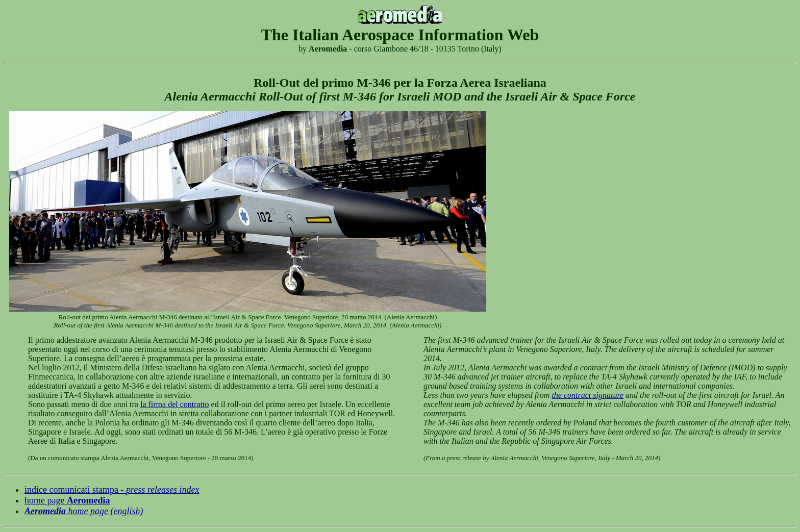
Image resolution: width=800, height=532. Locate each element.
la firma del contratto (175, 404)
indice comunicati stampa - (112, 490)
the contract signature (587, 395)
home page (67, 500)
